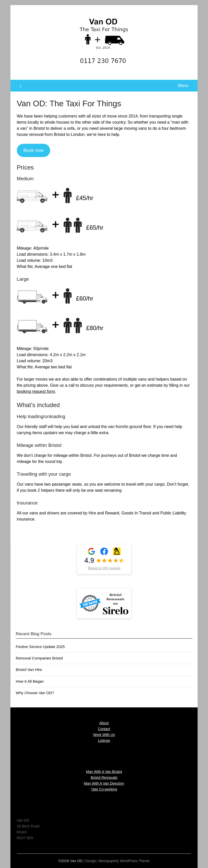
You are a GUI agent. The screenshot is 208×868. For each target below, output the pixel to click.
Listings (104, 741)
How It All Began (30, 681)
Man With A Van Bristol (104, 772)
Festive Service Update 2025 (40, 647)
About (104, 723)
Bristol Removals (104, 778)
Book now (33, 150)
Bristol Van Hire (29, 670)
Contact (104, 729)
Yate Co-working (104, 789)
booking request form (36, 391)
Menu (183, 86)
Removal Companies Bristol (39, 658)
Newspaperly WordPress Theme (124, 861)
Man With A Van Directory (104, 783)
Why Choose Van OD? (35, 693)
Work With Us (104, 735)
